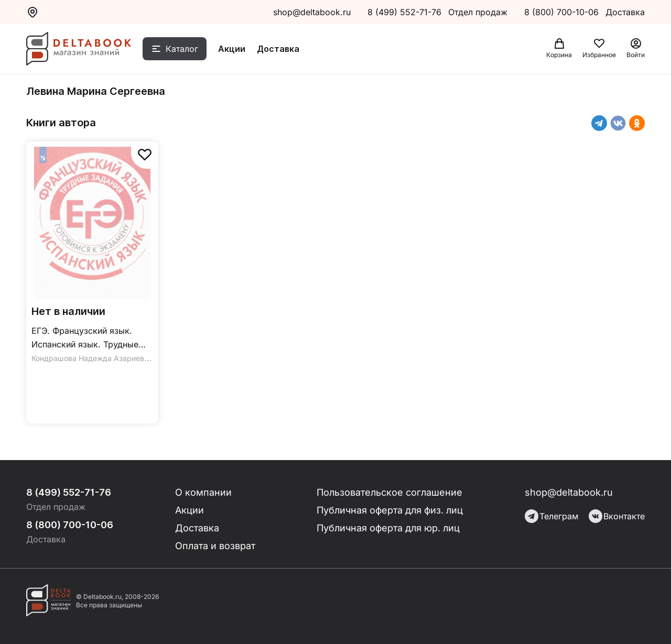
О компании (203, 492)
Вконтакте (617, 516)
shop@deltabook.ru (312, 12)
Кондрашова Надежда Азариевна (92, 358)
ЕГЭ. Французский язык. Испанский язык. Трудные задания (85, 338)
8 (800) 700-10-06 (563, 12)
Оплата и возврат (215, 546)
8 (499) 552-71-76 (404, 12)
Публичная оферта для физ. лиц (390, 510)
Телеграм (551, 516)
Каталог (182, 49)
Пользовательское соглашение (389, 492)
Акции (232, 49)
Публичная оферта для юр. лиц (388, 528)
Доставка (278, 49)
